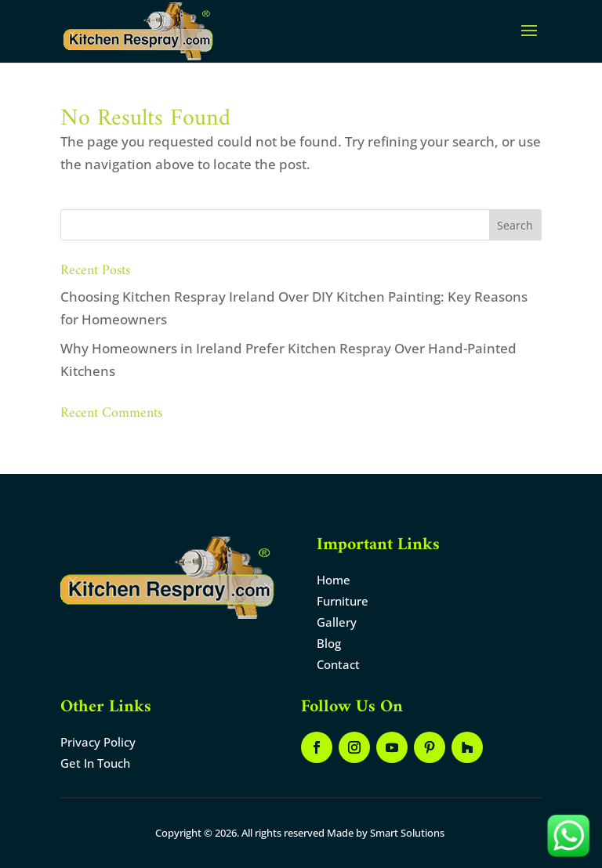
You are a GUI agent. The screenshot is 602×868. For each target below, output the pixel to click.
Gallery (337, 622)
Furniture (343, 601)
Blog (329, 643)
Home (334, 580)
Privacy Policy (98, 742)
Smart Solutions (407, 833)
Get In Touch (95, 763)
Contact (338, 664)
